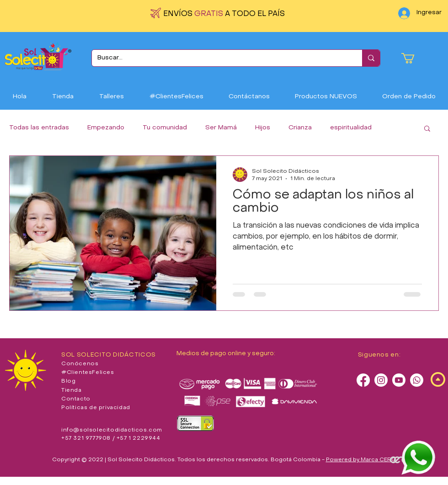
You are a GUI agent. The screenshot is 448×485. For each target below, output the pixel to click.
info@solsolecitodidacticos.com (112, 430)
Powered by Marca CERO (361, 460)
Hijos (263, 128)
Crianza (300, 128)
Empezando (106, 128)
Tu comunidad (165, 128)
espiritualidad (351, 128)
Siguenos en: (379, 355)
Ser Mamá (221, 128)
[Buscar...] (220, 58)
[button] (414, 58)
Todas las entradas (39, 128)
